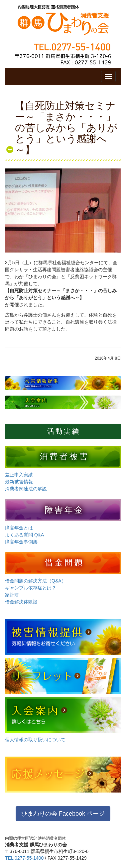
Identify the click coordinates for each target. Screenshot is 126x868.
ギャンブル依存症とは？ (31, 588)
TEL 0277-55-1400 (24, 858)
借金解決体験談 (21, 602)
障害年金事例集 (21, 542)
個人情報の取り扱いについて (35, 740)
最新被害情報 (19, 482)
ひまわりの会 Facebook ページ (63, 814)
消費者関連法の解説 (26, 489)
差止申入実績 (19, 475)
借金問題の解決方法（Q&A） (36, 581)
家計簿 (12, 595)
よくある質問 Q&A (24, 535)
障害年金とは (19, 528)
